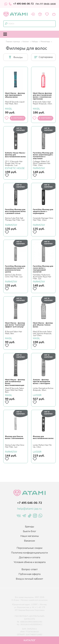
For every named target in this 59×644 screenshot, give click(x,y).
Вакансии (29, 541)
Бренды (29, 527)
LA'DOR (37, 395)
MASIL (9, 109)
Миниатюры (45, 42)
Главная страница (13, 42)
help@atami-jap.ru (29, 509)
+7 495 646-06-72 (21, 4)
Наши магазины (30, 536)
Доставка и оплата (29, 557)
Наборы (35, 42)
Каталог (26, 42)
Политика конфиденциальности (29, 553)
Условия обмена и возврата (30, 562)
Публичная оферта (29, 574)
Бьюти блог (30, 531)
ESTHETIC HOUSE (15, 168)
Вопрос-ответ (30, 569)
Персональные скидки (29, 548)
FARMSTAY (39, 168)
